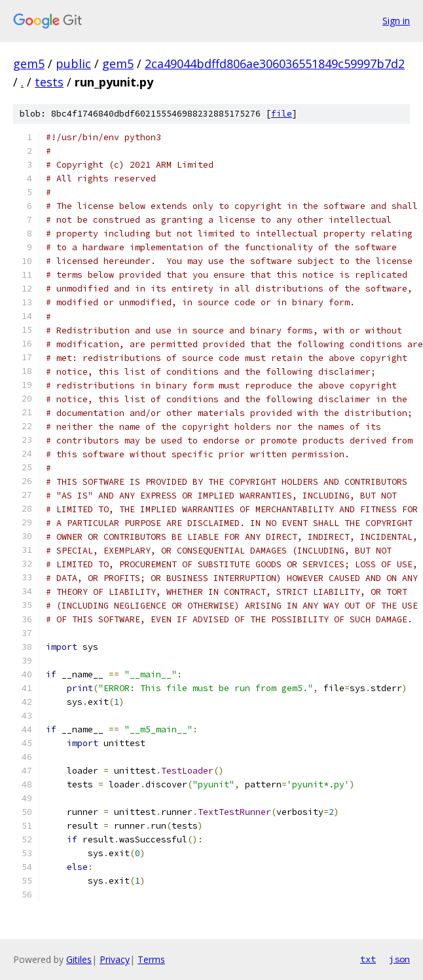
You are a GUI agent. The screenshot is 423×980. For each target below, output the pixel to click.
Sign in (396, 21)
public (73, 64)
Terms (151, 959)
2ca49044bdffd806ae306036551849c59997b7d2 (275, 64)
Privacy (115, 959)
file (282, 114)
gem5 (29, 64)
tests (49, 82)
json (399, 959)
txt (368, 959)
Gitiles (79, 959)
